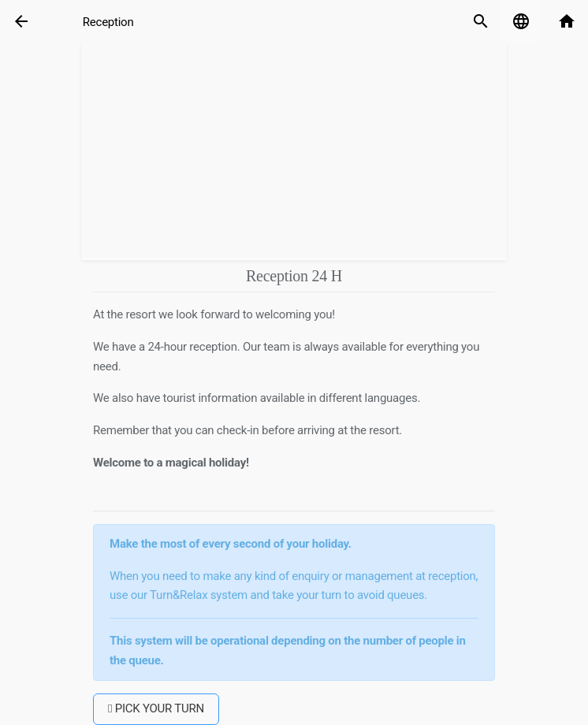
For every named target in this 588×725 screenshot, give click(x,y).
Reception (108, 22)
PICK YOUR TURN (156, 708)
